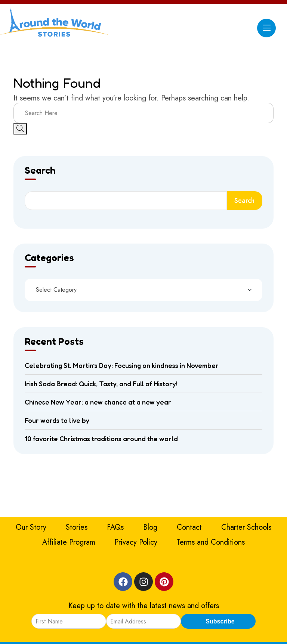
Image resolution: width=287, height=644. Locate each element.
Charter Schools (246, 527)
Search (40, 171)
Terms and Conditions (211, 542)
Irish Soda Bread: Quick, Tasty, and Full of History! (101, 384)
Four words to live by (57, 420)
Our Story (31, 527)
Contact (189, 527)
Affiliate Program (69, 542)
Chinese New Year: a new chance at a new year (98, 402)
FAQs (115, 527)
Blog (150, 527)
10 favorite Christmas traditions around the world (101, 439)
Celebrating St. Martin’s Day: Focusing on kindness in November (122, 365)
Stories (77, 527)
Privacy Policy (136, 542)
